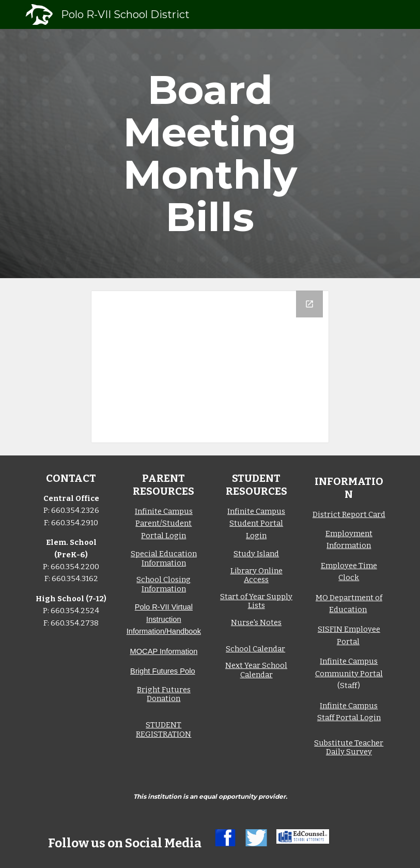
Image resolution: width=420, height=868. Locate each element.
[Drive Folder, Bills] (210, 367)
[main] (210, 154)
